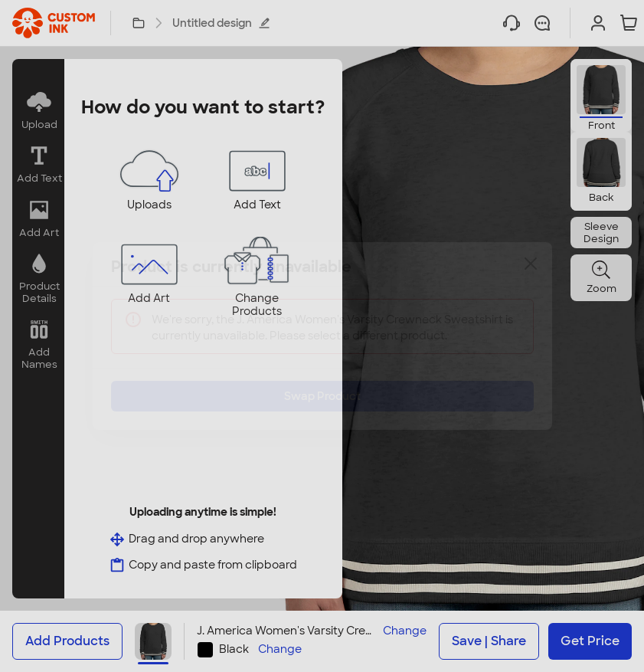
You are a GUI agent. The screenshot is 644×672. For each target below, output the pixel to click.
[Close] (531, 275)
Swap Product (322, 385)
